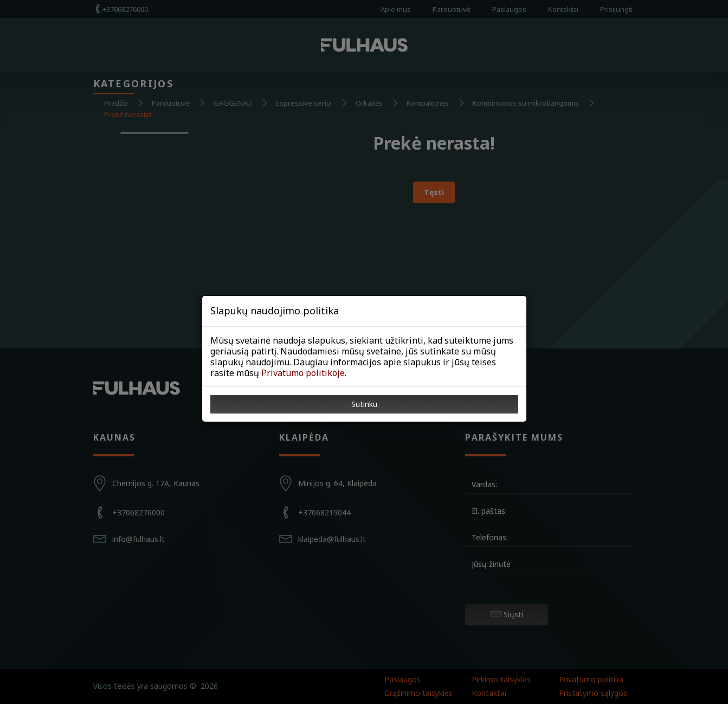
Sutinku (364, 404)
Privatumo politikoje (303, 373)
